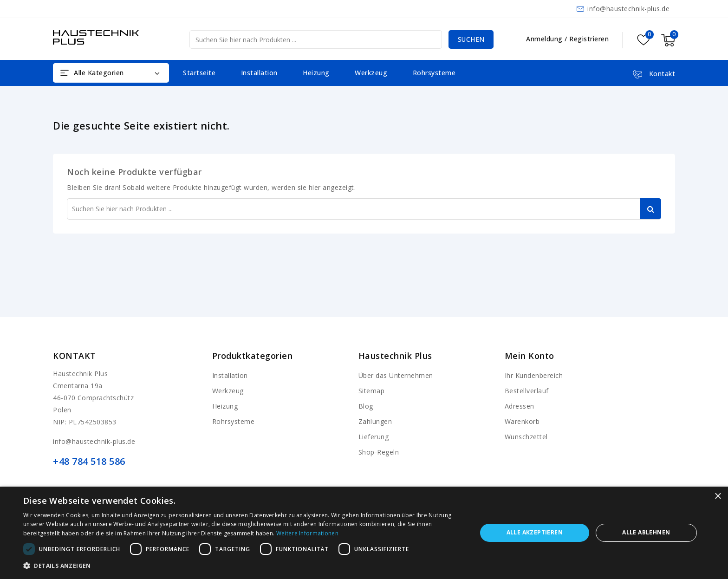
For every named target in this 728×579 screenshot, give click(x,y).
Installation (259, 73)
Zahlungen (375, 421)
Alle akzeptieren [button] (535, 532)
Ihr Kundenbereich (534, 375)
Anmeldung (545, 39)
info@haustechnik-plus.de (628, 9)
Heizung (316, 73)
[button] (243, 566)
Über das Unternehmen (396, 375)
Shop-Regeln (379, 452)
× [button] (718, 497)
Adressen (520, 406)
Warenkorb (522, 421)
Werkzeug (371, 73)
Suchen (471, 39)
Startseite (199, 73)
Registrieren (589, 39)
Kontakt (75, 356)
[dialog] (364, 533)
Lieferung (374, 437)
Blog (366, 406)
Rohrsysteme (434, 73)
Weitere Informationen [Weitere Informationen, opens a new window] (307, 533)
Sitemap (372, 391)
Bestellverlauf (527, 391)
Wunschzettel (526, 437)
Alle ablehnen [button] (646, 532)
